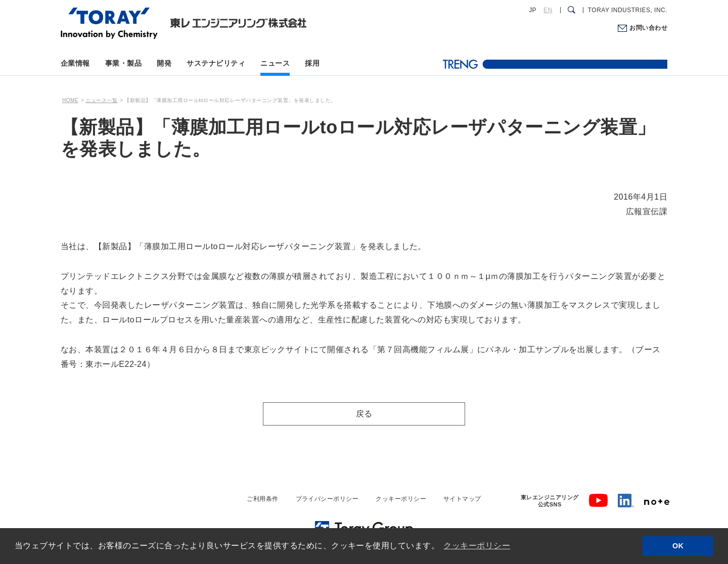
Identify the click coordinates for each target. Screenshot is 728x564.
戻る (364, 414)
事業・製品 (123, 63)
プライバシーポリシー (327, 499)
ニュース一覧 (101, 100)
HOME (70, 100)
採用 (312, 63)
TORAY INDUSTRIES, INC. (628, 10)
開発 (164, 63)
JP (533, 10)
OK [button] (678, 546)
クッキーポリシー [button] (477, 546)
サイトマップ (462, 499)
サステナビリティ (216, 63)
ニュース (275, 63)
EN (548, 10)
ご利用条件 (262, 499)
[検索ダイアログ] (572, 10)
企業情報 (75, 63)
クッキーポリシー (401, 499)
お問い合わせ (648, 28)
